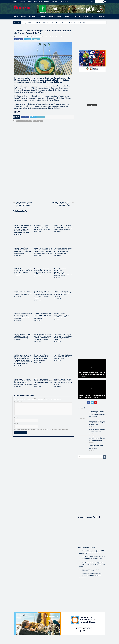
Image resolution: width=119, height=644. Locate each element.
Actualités (40, 36)
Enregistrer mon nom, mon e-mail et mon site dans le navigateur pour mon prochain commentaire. (42, 429)
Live (35, 2)
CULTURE (59, 16)
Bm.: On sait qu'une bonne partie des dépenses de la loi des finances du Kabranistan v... (90, 575)
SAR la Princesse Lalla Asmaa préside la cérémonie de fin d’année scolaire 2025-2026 (43, 382)
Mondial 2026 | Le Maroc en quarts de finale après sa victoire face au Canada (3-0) (63, 227)
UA (41, 121)
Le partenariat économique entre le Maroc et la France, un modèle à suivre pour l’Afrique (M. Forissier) (43, 337)
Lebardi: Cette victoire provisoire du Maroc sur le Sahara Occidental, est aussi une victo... (92, 558)
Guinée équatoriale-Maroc (24, 121)
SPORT (94, 16)
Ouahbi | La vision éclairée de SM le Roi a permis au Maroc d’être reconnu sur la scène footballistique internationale (43, 251)
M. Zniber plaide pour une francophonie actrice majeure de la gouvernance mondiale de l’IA (43, 271)
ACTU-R (16, 16)
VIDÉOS (101, 16)
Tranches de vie (55, 2)
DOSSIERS (86, 16)
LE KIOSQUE (65, 2)
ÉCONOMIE (42, 16)
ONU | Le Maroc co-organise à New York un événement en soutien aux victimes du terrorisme (23, 271)
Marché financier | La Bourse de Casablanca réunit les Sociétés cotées (63, 357)
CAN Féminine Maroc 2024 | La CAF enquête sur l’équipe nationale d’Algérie (61, 203)
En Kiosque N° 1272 (92, 105)
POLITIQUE (33, 16)
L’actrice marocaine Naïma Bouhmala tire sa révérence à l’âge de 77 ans (96, 447)
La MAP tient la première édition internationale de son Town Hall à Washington (23, 293)
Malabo (36, 121)
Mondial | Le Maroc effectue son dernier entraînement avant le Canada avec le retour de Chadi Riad (63, 251)
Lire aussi (46, 2)
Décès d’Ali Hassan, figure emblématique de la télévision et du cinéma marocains (97, 439)
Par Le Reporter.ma (21, 36)
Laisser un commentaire (56, 36)
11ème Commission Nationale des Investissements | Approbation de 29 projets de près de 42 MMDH (63, 272)
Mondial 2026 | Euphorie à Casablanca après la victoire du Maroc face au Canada (43, 227)
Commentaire (18, 401)
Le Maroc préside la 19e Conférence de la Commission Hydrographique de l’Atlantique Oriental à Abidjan (43, 295)
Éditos (40, 2)
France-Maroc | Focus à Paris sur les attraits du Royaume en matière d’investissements (42, 358)
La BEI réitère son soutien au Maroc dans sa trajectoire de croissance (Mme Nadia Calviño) (63, 337)
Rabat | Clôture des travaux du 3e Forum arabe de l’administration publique (23, 336)
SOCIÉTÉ (51, 16)
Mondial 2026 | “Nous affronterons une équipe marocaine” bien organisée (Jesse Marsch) (23, 251)
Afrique (45, 36)
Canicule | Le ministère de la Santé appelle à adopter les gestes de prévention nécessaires (43, 316)
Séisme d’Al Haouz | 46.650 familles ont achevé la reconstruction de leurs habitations (26, 204)
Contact (30, 2)
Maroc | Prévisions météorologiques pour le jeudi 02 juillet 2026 (61, 315)
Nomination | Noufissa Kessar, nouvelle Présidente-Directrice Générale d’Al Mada (97, 423)
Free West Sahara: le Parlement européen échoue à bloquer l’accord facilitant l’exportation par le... (91, 552)
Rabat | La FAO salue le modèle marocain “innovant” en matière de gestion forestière (63, 294)
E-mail (16, 424)
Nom (16, 418)
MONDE (68, 16)
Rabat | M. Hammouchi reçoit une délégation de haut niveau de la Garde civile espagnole (23, 316)
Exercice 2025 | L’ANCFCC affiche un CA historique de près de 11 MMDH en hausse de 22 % (63, 382)
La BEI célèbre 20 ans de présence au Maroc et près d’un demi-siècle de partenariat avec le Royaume (23, 382)
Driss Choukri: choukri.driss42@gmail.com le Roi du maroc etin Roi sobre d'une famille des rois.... (92, 564)
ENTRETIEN (76, 16)
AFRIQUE (24, 17)
